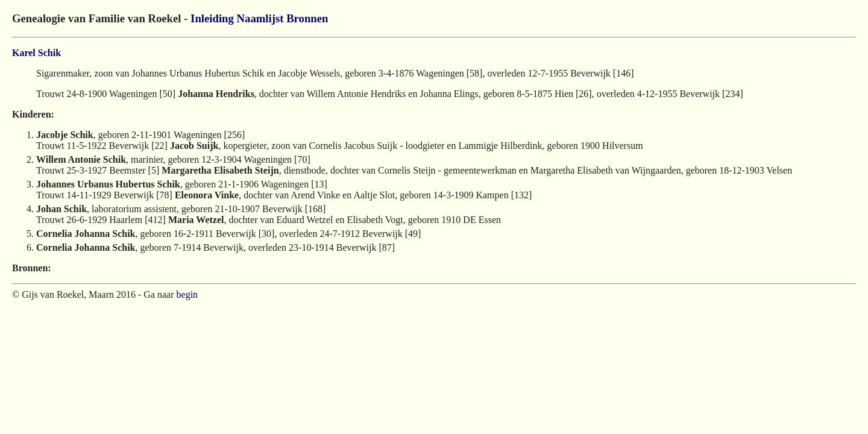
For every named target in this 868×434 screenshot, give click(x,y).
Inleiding (212, 18)
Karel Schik (36, 53)
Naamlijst (260, 18)
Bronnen (307, 18)
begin (187, 294)
